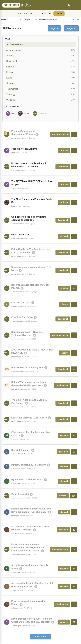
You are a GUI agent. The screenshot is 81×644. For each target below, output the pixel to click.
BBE (50, 13)
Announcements (40, 50)
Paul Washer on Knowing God (27, 367)
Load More (41, 637)
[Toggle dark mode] (70, 5)
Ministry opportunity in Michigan (29, 465)
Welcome (40, 100)
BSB (20, 13)
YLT (38, 13)
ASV (44, 13)
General (40, 67)
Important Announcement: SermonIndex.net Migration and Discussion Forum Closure (28, 548)
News (40, 78)
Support (40, 83)
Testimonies (40, 89)
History (40, 72)
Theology (40, 94)
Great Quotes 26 (20, 235)
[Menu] (76, 5)
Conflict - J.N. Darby (22, 317)
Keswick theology (21, 450)
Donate (59, 13)
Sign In (54, 28)
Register (71, 28)
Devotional (40, 61)
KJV (25, 13)
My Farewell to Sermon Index (27, 479)
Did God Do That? (21, 303)
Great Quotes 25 (20, 494)
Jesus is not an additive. (24, 149)
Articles (40, 56)
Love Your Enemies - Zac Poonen (29, 418)
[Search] (63, 5)
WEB (32, 13)
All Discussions (15, 44)
